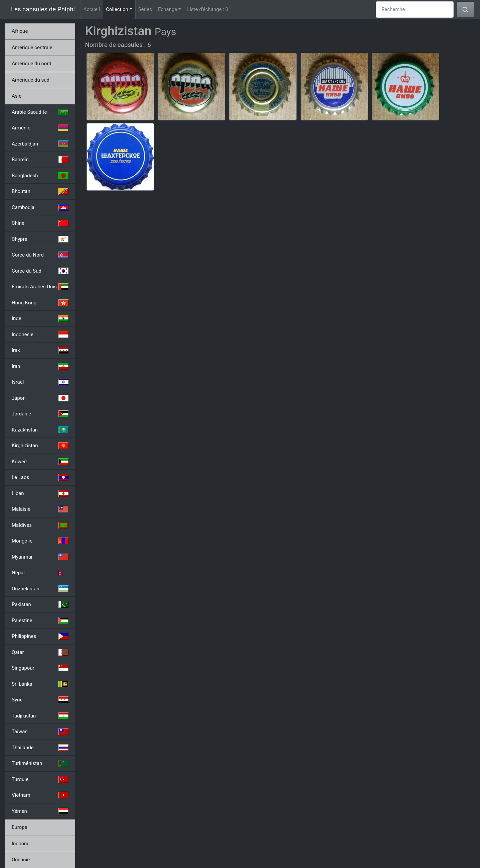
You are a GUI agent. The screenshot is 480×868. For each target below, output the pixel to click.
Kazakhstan (40, 430)
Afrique (20, 31)
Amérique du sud (31, 80)
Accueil (92, 9)
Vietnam (40, 795)
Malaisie (40, 509)
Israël (40, 382)
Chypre (40, 239)
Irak (40, 350)
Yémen (40, 811)
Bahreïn (40, 160)
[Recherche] (415, 10)
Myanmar (40, 557)
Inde (40, 318)
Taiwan (40, 732)
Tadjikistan (40, 716)
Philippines (40, 636)
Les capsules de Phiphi (43, 9)
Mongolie (40, 541)
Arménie (40, 128)
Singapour (40, 668)
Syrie (40, 700)
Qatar (40, 652)
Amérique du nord (32, 64)
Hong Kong (40, 303)
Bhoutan (40, 191)
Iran (40, 366)
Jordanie (40, 414)
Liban (40, 493)
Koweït (40, 462)
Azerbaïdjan (40, 144)
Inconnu (21, 844)
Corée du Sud (40, 271)
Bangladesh (40, 176)
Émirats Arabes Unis (40, 287)
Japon (40, 398)
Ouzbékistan (40, 589)
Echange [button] (168, 9)
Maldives (40, 525)
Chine (40, 223)
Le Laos (40, 477)
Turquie (40, 779)
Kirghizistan (40, 446)
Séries (145, 9)
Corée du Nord (40, 255)
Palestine (40, 620)
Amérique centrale (32, 47)
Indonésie (40, 334)
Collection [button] (121, 9)
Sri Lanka (40, 684)
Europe (20, 827)
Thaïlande (40, 748)
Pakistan (40, 604)
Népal (40, 573)
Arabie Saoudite (40, 112)
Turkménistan (40, 763)
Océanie (21, 860)
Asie (17, 96)
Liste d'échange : (208, 9)
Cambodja (40, 207)
